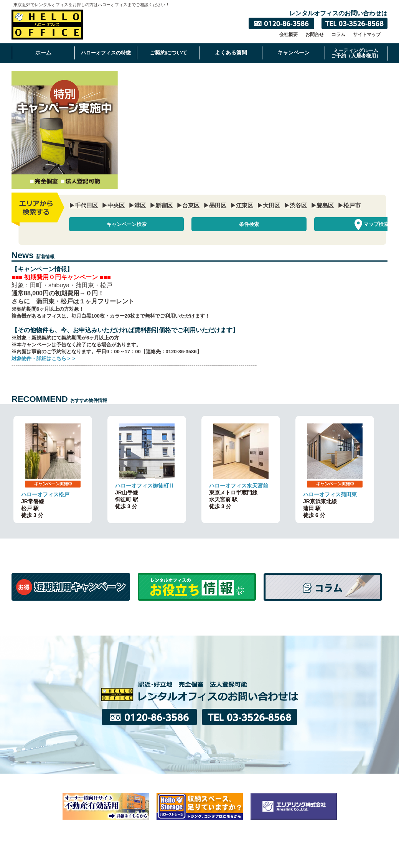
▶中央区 (113, 205)
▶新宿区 (161, 205)
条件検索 (215, 225)
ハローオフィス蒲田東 (330, 496)
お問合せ (315, 35)
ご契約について (168, 53)
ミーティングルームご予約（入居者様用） (356, 53)
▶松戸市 (349, 205)
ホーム (43, 53)
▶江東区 (242, 205)
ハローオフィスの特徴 (106, 53)
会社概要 (289, 35)
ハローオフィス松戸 (45, 496)
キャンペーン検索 (115, 225)
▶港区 (137, 205)
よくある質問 (231, 53)
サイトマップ (367, 35)
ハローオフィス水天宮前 (239, 487)
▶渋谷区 (295, 205)
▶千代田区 (83, 205)
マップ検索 (315, 225)
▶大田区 (269, 205)
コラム (338, 35)
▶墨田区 (215, 205)
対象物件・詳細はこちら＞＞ (44, 360)
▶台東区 (188, 205)
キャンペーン (293, 53)
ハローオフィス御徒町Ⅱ (145, 487)
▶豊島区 (322, 205)
